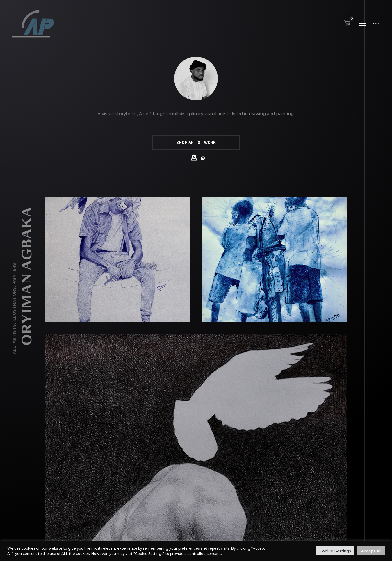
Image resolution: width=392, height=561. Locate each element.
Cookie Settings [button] (335, 551)
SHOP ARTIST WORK (196, 143)
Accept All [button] (371, 551)
